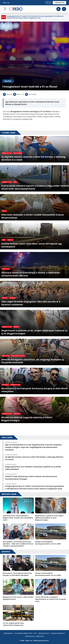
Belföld (8, 81)
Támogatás (59, 3)
